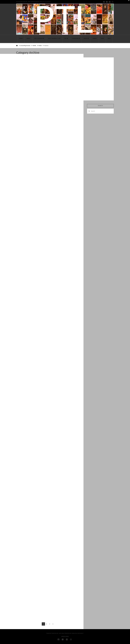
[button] (128, 2)
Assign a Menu (65, 636)
